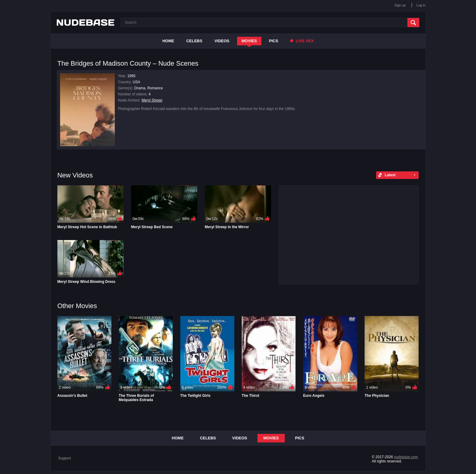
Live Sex (302, 41)
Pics (274, 41)
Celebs (194, 41)
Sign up (400, 5)
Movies (249, 41)
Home (168, 41)
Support (65, 458)
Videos (222, 41)
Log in (421, 5)
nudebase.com (406, 457)
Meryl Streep (152, 100)
